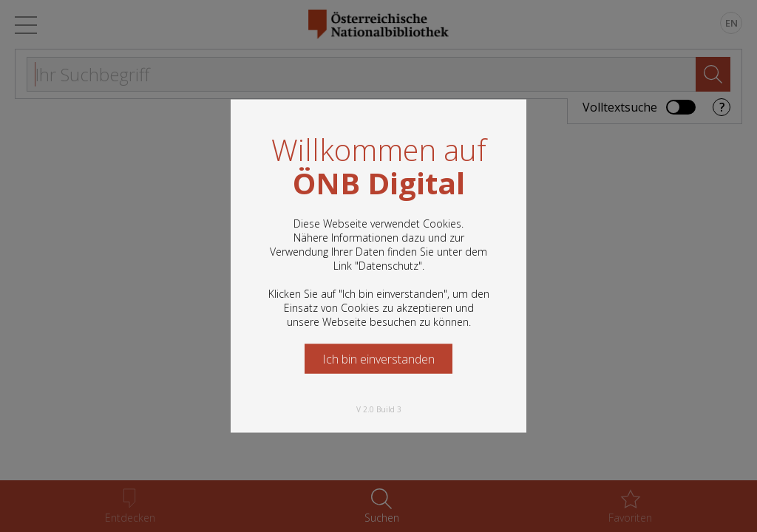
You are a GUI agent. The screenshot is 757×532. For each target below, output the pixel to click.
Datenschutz (388, 266)
